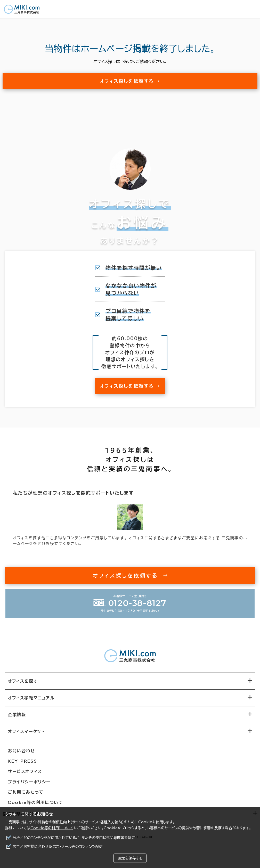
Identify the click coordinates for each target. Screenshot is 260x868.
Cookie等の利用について (52, 828)
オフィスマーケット (26, 731)
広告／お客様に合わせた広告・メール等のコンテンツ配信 (58, 847)
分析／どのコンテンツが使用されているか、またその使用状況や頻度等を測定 (74, 838)
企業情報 (17, 715)
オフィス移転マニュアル (31, 698)
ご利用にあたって (26, 792)
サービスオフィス (25, 771)
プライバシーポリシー (29, 782)
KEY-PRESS (22, 761)
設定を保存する (130, 858)
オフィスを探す (23, 681)
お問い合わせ (21, 751)
